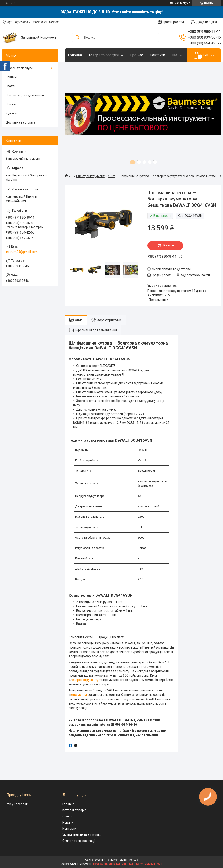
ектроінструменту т (87, 680)
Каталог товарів (74, 810)
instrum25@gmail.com (22, 252)
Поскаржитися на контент (110, 864)
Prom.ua (133, 860)
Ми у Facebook (17, 804)
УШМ (111, 176)
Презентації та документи (25, 95)
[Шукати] (78, 38)
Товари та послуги (104, 55)
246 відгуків (183, 3)
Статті (10, 86)
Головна (75, 55)
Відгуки (11, 113)
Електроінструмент (90, 176)
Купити (169, 245)
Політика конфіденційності (145, 864)
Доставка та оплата (20, 122)
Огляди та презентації (79, 841)
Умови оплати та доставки (82, 835)
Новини (11, 77)
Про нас (136, 55)
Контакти (157, 55)
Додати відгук (207, 22)
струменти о (80, 695)
